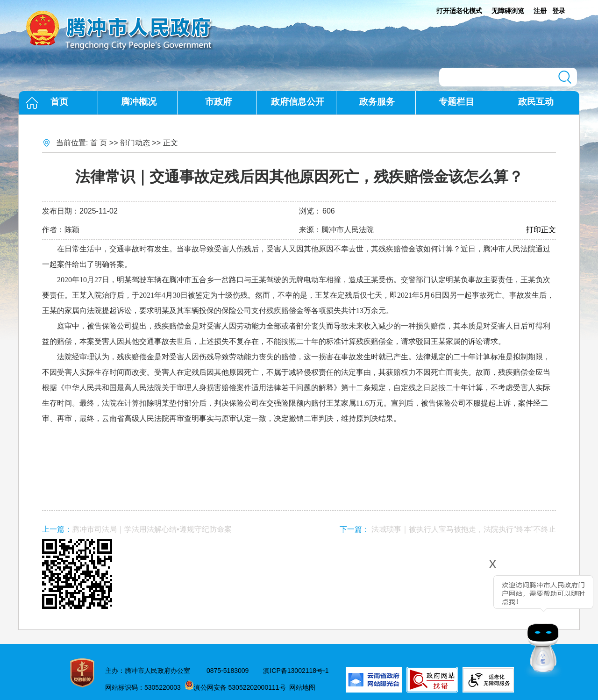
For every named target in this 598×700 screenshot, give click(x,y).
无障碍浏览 (508, 11)
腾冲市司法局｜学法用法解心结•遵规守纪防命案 (152, 529)
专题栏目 (456, 102)
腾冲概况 (139, 102)
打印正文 (541, 230)
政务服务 (377, 102)
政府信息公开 (298, 102)
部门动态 (135, 143)
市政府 (218, 102)
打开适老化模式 (459, 11)
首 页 (99, 143)
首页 (59, 102)
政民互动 (536, 102)
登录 (559, 11)
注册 (540, 11)
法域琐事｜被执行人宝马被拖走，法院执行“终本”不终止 (464, 529)
